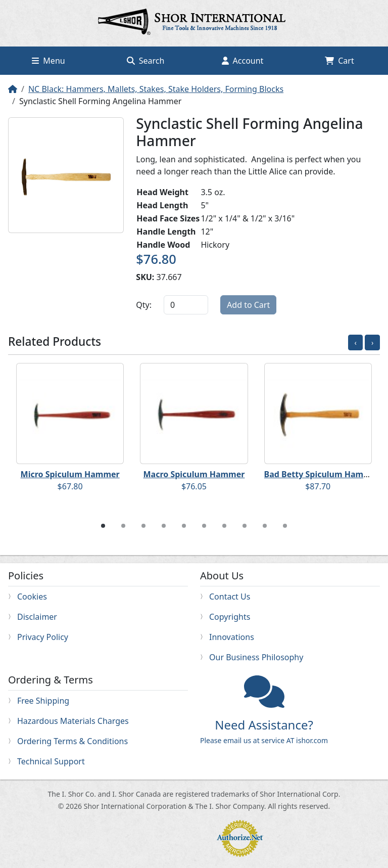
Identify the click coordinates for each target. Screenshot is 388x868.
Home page (194, 23)
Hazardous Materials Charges (73, 721)
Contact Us (230, 597)
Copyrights (230, 617)
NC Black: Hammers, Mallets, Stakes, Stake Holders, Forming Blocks (156, 89)
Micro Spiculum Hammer (70, 474)
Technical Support (51, 761)
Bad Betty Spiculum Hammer (322, 474)
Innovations (232, 637)
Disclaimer (37, 617)
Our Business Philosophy (256, 657)
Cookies (32, 597)
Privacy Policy (43, 637)
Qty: (144, 305)
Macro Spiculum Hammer (194, 474)
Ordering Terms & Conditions (72, 741)
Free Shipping (43, 701)
